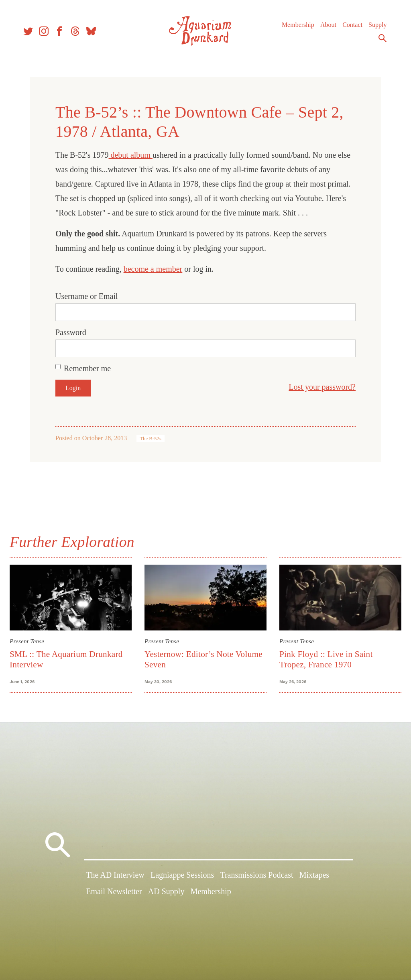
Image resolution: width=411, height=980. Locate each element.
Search (379, 41)
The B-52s (151, 439)
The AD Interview (115, 878)
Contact (349, 28)
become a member (153, 269)
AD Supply (166, 895)
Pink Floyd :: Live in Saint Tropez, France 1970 (325, 658)
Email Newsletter (114, 895)
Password (71, 332)
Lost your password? (322, 387)
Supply (374, 28)
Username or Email (87, 296)
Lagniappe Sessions (182, 878)
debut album (130, 155)
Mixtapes (314, 878)
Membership (294, 28)
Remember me (87, 368)
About (325, 28)
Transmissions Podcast (256, 878)
